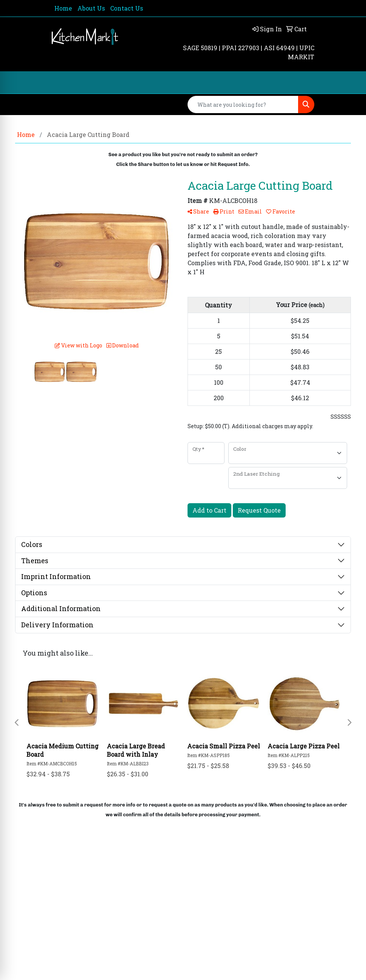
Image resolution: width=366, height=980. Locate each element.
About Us (91, 8)
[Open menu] (351, 83)
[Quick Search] (243, 104)
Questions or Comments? (89, 927)
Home (63, 8)
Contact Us (127, 8)
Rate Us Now (63, 907)
